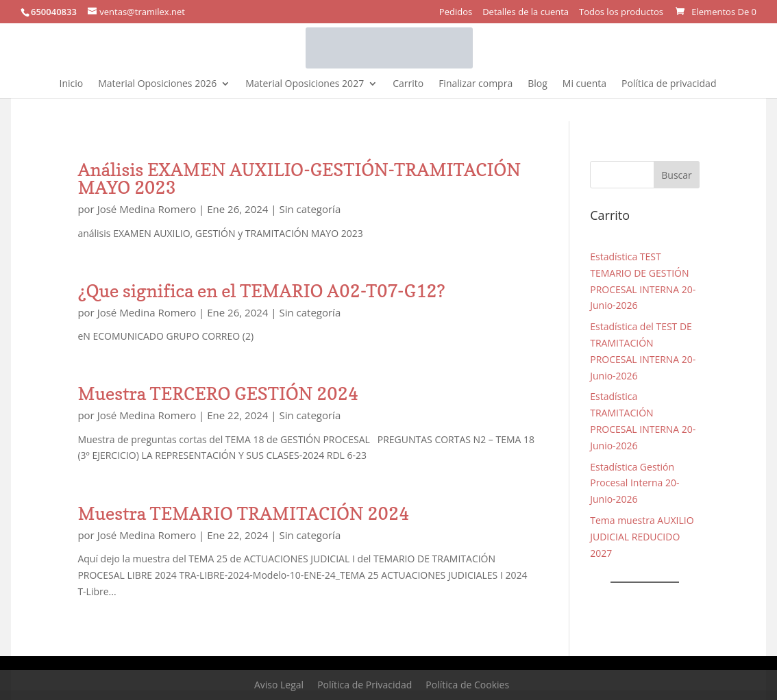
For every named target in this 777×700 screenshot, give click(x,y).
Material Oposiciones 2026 (157, 84)
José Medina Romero (147, 209)
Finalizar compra (476, 84)
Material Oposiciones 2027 (305, 84)
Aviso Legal (279, 685)
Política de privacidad (669, 84)
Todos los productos (621, 13)
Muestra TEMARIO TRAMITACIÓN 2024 (243, 513)
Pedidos (456, 13)
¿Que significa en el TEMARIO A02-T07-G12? (261, 291)
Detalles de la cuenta (526, 13)
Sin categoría (310, 209)
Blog (538, 84)
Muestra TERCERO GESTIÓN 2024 (218, 393)
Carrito (408, 84)
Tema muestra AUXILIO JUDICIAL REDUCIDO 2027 (642, 537)
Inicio (72, 84)
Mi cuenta (584, 84)
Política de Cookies (467, 685)
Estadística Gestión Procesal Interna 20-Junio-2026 (634, 483)
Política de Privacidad (365, 685)
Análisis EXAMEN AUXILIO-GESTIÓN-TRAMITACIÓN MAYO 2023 (299, 178)
